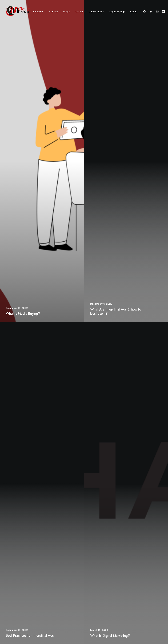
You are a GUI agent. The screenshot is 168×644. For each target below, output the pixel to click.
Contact (53, 11)
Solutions (38, 11)
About (133, 11)
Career (79, 11)
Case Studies (96, 11)
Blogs (67, 11)
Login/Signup (117, 11)
